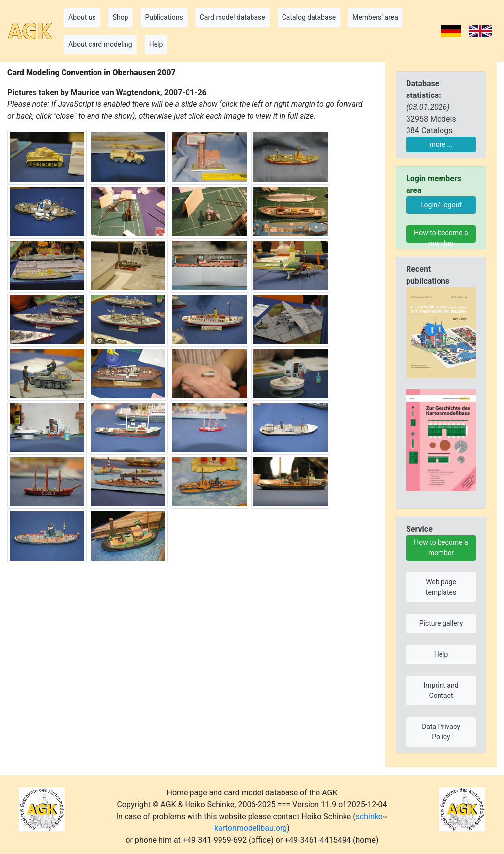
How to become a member (441, 236)
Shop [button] (121, 17)
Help (441, 654)
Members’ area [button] (375, 17)
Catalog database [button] (309, 17)
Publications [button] (164, 17)
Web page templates (441, 587)
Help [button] (156, 44)
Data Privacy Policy (441, 732)
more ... (441, 144)
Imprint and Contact (441, 690)
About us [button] (82, 17)
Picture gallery (441, 623)
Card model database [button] (233, 17)
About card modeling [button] (100, 44)
